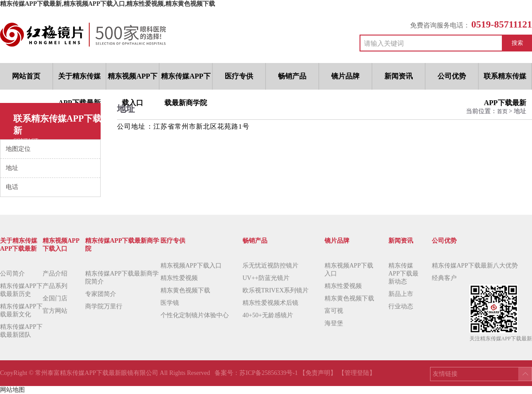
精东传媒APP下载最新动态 (403, 274)
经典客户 (444, 278)
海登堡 (334, 323)
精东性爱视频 (179, 278)
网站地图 (12, 390)
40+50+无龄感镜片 (268, 315)
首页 (503, 111)
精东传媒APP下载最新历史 (21, 290)
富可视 (334, 311)
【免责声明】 (318, 373)
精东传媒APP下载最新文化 (21, 310)
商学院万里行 (104, 306)
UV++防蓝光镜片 (266, 278)
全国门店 (55, 298)
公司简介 (12, 274)
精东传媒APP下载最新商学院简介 (122, 278)
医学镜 (170, 303)
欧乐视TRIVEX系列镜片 (276, 290)
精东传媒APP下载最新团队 (21, 331)
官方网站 (55, 311)
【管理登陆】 (357, 373)
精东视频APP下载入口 (191, 266)
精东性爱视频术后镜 (270, 303)
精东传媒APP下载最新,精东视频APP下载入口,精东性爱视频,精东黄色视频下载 (108, 4)
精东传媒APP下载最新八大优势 (475, 266)
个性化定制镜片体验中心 (195, 315)
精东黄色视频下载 (185, 290)
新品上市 (401, 294)
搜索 (517, 43)
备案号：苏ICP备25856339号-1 (257, 373)
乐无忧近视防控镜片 (270, 266)
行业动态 (401, 306)
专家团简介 (101, 294)
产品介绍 (55, 274)
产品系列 (55, 286)
